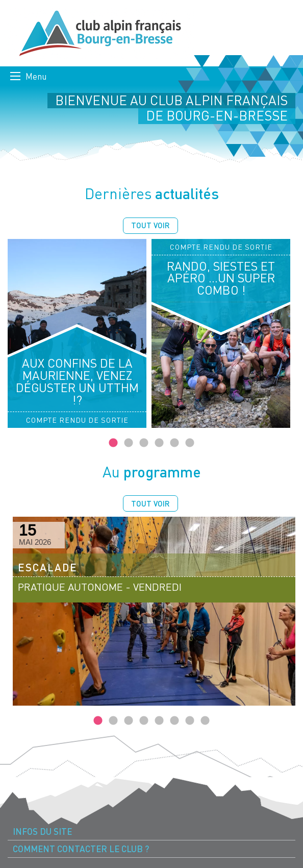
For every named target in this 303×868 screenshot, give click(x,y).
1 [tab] (113, 443)
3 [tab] (144, 443)
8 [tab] (205, 721)
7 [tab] (190, 721)
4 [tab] (159, 443)
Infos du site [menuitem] (42, 831)
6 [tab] (190, 443)
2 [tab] (129, 443)
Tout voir (150, 225)
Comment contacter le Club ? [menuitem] (81, 849)
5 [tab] (174, 443)
